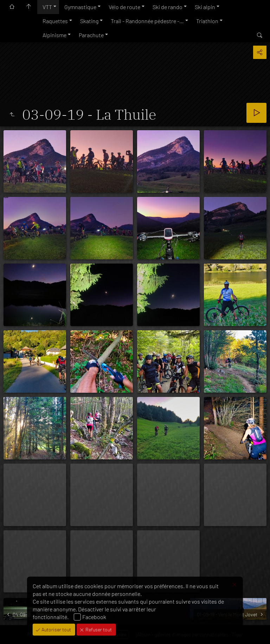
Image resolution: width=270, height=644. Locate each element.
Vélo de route (124, 7)
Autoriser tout (56, 629)
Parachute (91, 35)
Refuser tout (98, 629)
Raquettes (55, 21)
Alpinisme (54, 35)
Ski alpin (205, 7)
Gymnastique (80, 7)
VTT (47, 7)
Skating (89, 21)
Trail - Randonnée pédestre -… (147, 21)
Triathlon (207, 21)
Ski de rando (168, 7)
